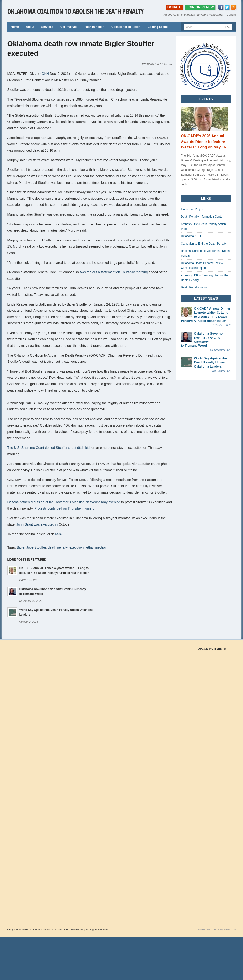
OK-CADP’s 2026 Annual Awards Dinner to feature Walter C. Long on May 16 (203, 142)
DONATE (174, 7)
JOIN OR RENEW (200, 7)
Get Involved (69, 27)
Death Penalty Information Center (202, 217)
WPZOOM (230, 929)
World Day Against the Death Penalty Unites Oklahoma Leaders (210, 362)
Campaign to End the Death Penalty (204, 244)
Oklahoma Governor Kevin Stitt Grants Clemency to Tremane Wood (202, 340)
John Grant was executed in (38, 524)
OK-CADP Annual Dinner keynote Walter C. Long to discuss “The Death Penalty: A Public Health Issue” (205, 315)
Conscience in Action (126, 27)
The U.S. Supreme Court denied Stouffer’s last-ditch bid (49, 448)
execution (76, 547)
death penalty (58, 547)
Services (47, 27)
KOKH (44, 74)
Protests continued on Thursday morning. (65, 508)
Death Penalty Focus (194, 287)
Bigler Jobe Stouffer (31, 547)
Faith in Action (94, 27)
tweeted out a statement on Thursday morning (114, 272)
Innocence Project (192, 209)
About (30, 27)
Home (15, 27)
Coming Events (158, 27)
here (58, 534)
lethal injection (96, 547)
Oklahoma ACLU (191, 236)
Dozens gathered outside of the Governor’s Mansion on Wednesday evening (64, 502)
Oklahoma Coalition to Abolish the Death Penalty (75, 11)
